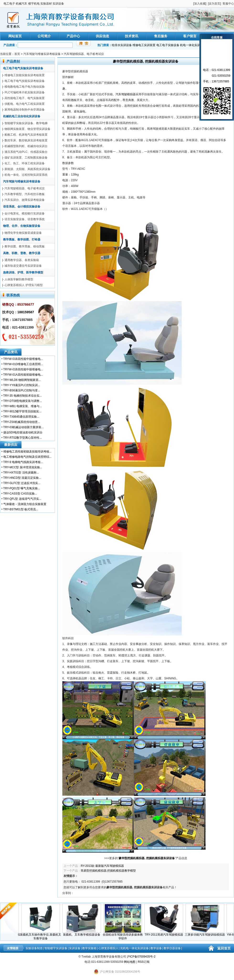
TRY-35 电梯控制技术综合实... (22, 396)
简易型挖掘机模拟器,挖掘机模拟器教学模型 (108, 871)
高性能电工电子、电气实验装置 (25, 98)
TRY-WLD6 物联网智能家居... (22, 380)
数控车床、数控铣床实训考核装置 (26, 140)
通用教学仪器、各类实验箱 (22, 260)
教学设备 (156, 948)
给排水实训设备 (122, 45)
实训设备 (75, 948)
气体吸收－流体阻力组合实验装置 (25, 504)
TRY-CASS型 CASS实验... (20, 494)
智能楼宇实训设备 (56, 948)
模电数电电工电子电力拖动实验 (25, 87)
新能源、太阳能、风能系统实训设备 (27, 169)
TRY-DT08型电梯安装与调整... (22, 401)
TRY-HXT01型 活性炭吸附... (21, 473)
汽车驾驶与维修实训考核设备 (42, 54)
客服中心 (228, 4)
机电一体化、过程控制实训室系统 (26, 175)
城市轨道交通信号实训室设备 (23, 266)
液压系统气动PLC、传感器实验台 (26, 152)
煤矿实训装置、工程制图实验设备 (26, 158)
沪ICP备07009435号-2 (141, 957)
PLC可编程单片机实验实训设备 (24, 92)
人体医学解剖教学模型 (19, 279)
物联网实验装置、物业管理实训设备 (27, 129)
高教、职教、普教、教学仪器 (22, 253)
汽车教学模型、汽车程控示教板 (25, 194)
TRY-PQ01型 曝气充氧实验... (22, 488)
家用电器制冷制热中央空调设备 (25, 110)
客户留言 (190, 36)
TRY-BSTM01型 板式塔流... (21, 509)
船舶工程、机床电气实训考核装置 (26, 135)
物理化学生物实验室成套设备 (23, 233)
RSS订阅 (144, 962)
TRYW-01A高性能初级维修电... (23, 375)
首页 (17, 54)
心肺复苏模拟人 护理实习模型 (24, 285)
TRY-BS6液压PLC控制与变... (22, 390)
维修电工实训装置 (144, 45)
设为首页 (214, 4)
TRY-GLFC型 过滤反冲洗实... (22, 483)
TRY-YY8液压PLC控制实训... (22, 385)
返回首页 (224, 948)
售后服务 (161, 36)
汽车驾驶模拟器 (126, 94)
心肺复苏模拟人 (108, 948)
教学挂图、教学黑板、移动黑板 (25, 246)
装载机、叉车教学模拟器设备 (83, 933)
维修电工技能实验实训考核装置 (25, 75)
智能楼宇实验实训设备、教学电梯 (26, 123)
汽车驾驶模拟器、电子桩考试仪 (84, 54)
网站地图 (130, 962)
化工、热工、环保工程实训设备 (25, 163)
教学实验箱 (89, 948)
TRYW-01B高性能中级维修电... (23, 359)
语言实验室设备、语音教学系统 (25, 219)
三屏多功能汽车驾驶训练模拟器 (206, 933)
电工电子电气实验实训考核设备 (23, 68)
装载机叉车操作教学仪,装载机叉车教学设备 (42, 935)
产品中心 (73, 36)
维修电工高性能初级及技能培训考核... (27, 452)
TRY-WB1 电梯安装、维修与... (22, 406)
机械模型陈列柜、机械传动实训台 (26, 146)
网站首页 (15, 36)
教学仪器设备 (172, 948)
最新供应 (11, 445)
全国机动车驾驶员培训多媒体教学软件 (124, 935)
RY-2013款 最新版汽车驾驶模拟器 (102, 866)
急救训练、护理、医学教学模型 (23, 272)
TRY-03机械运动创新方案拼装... (23, 427)
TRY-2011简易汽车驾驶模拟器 (165, 933)
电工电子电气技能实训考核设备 (25, 81)
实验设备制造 (34, 948)
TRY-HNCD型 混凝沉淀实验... (22, 478)
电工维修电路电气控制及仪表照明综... (27, 457)
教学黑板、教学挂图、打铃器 (22, 240)
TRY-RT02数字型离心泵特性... (22, 438)
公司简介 (44, 36)
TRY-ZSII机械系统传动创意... (22, 422)
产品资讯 (11, 352)
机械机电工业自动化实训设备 (22, 116)
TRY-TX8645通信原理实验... (21, 417)
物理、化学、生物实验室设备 (22, 226)
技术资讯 (132, 36)
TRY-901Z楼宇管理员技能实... (22, 411)
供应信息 (102, 36)
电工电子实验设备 (168, 45)
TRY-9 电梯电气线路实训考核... (23, 462)
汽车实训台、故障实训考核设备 (25, 200)
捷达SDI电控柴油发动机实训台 (23, 432)
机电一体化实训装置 (193, 45)
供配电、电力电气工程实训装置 (25, 104)
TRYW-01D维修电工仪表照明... (23, 364)
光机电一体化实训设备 (134, 948)
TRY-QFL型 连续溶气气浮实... (22, 499)
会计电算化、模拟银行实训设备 (25, 213)
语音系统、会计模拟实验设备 (22, 207)
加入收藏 (200, 4)
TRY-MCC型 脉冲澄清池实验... (23, 467)
